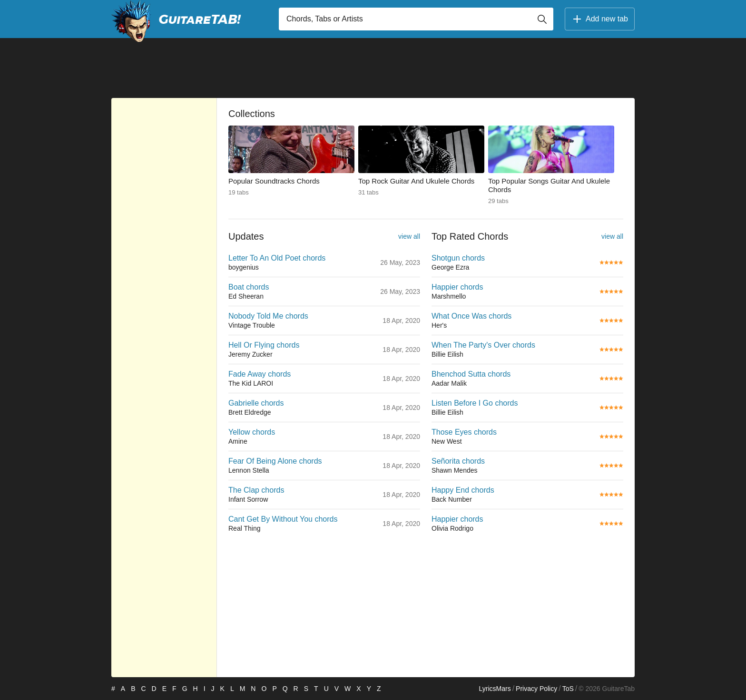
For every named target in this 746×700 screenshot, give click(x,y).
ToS (568, 689)
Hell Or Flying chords (264, 345)
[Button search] (542, 19)
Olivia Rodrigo (452, 528)
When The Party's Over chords (483, 345)
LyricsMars (495, 689)
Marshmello (449, 296)
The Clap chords (256, 490)
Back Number (452, 499)
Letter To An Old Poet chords (277, 258)
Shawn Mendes (455, 470)
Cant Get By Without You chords (283, 519)
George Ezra (450, 267)
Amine (238, 441)
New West (447, 441)
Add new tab (600, 19)
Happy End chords (463, 490)
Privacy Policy (536, 689)
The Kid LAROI (251, 383)
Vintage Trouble (252, 325)
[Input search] (416, 19)
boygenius (244, 267)
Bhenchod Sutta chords (471, 374)
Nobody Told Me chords (268, 316)
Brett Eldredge (250, 412)
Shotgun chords (458, 258)
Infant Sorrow (248, 499)
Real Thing (244, 528)
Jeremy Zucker (250, 354)
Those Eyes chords (464, 432)
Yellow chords (252, 432)
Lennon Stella (249, 470)
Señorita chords (458, 461)
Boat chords (249, 287)
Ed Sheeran (246, 296)
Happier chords (457, 287)
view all (409, 236)
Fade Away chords (260, 374)
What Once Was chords (471, 316)
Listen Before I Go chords (475, 403)
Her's (439, 325)
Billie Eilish (447, 354)
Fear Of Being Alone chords (275, 461)
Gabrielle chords (256, 403)
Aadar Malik (449, 383)
